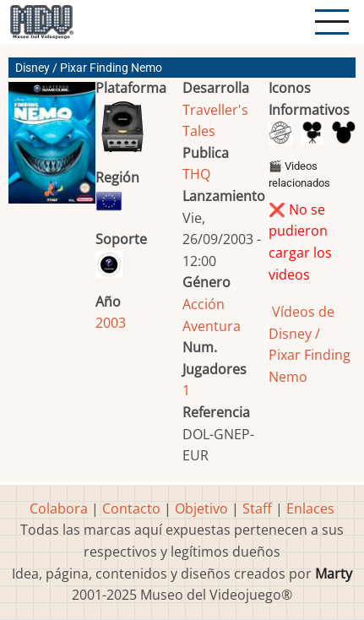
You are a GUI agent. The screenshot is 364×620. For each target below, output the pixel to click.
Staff (257, 509)
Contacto (131, 509)
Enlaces (310, 509)
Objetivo (201, 509)
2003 (111, 323)
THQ (196, 174)
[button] (52, 150)
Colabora (59, 509)
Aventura (212, 326)
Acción (204, 304)
